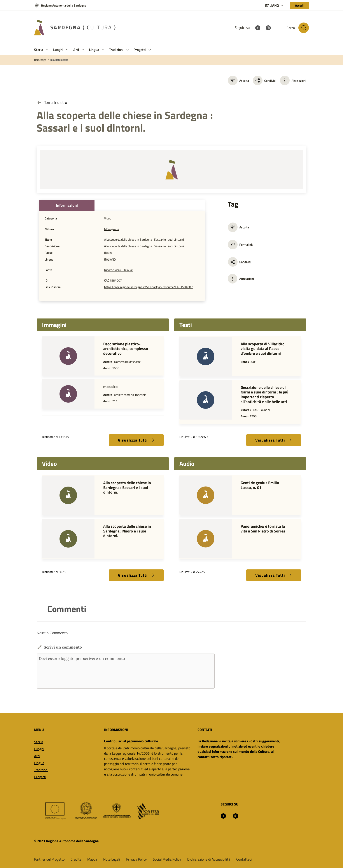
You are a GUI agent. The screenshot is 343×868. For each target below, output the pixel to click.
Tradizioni (41, 770)
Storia (39, 742)
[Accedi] (299, 5)
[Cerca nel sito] (304, 28)
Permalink (240, 245)
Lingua (39, 763)
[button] (47, 50)
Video (108, 218)
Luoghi (39, 749)
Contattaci (244, 859)
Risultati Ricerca (59, 60)
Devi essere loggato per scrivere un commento (126, 671)
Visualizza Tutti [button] (136, 440)
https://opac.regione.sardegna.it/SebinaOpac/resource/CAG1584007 (148, 287)
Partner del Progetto (49, 859)
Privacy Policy (136, 859)
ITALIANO (110, 259)
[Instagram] (268, 28)
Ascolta (238, 80)
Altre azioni (299, 81)
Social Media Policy (167, 859)
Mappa (92, 859)
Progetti (40, 777)
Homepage (40, 60)
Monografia (112, 229)
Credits (76, 859)
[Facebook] (258, 28)
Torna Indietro (52, 102)
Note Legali (112, 859)
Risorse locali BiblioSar (119, 270)
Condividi (265, 80)
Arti (37, 756)
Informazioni (67, 205)
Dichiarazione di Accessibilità (209, 859)
